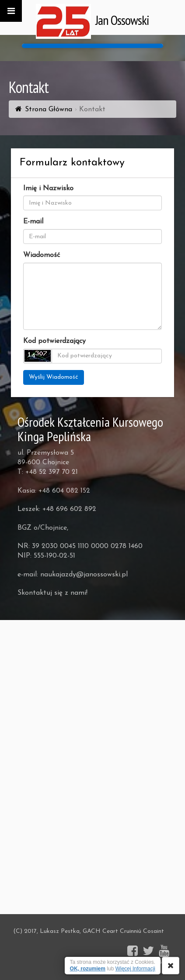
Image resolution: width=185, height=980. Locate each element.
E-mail (33, 222)
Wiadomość (42, 255)
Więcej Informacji (135, 969)
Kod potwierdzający (54, 341)
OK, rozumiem (88, 969)
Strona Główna (49, 110)
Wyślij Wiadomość (54, 377)
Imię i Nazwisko (48, 188)
